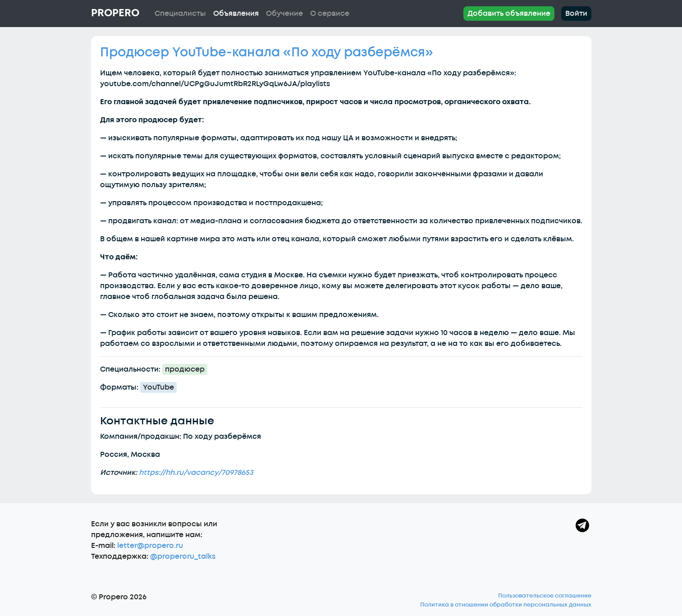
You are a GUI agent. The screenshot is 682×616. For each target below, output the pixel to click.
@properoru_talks (183, 556)
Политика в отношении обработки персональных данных (506, 605)
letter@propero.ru (150, 546)
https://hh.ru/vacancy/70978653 (196, 473)
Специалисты (180, 14)
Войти (576, 14)
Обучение (284, 14)
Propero (115, 13)
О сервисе (330, 14)
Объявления (236, 14)
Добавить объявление (509, 14)
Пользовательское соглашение (545, 596)
